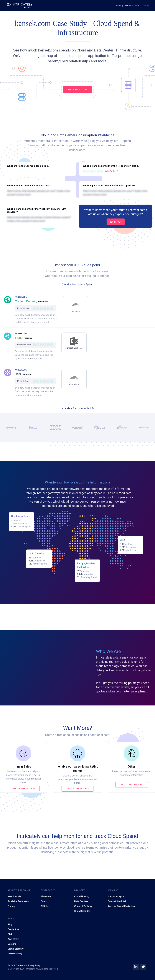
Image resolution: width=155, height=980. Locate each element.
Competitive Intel (117, 901)
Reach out (116, 222)
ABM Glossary (15, 954)
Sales (44, 901)
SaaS (19, 338)
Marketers (46, 897)
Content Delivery (26, 301)
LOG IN (145, 6)
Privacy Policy (34, 965)
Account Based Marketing (121, 906)
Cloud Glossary (16, 949)
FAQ (10, 934)
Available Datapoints (18, 901)
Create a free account (23, 788)
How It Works (14, 897)
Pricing (11, 906)
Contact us (13, 929)
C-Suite (45, 906)
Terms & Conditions (17, 965)
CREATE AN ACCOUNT (77, 90)
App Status (13, 939)
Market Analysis (116, 897)
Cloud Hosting (82, 897)
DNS (18, 374)
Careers (12, 944)
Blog (10, 925)
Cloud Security (82, 911)
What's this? (111, 171)
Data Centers (81, 901)
